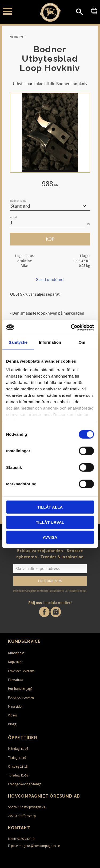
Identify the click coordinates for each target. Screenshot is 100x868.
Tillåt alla (50, 507)
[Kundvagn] (93, 10)
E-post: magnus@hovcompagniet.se (34, 846)
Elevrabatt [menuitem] (15, 680)
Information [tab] (50, 342)
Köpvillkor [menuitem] (15, 662)
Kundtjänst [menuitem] (16, 653)
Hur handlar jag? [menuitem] (20, 689)
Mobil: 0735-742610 (21, 839)
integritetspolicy (78, 591)
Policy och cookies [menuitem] (21, 697)
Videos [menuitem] (13, 715)
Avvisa (50, 537)
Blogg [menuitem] (12, 724)
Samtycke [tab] (18, 342)
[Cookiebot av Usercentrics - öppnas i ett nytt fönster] (71, 327)
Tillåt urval (50, 522)
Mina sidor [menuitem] (15, 707)
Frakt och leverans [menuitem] (21, 671)
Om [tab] (82, 342)
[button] (7, 11)
